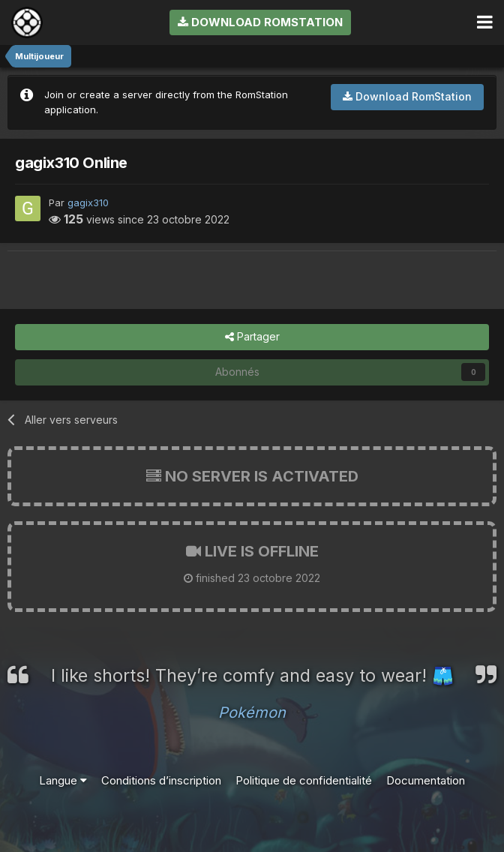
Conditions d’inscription (161, 780)
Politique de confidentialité (304, 780)
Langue (63, 780)
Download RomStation (260, 22)
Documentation (426, 780)
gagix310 (88, 202)
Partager (252, 337)
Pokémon (252, 712)
